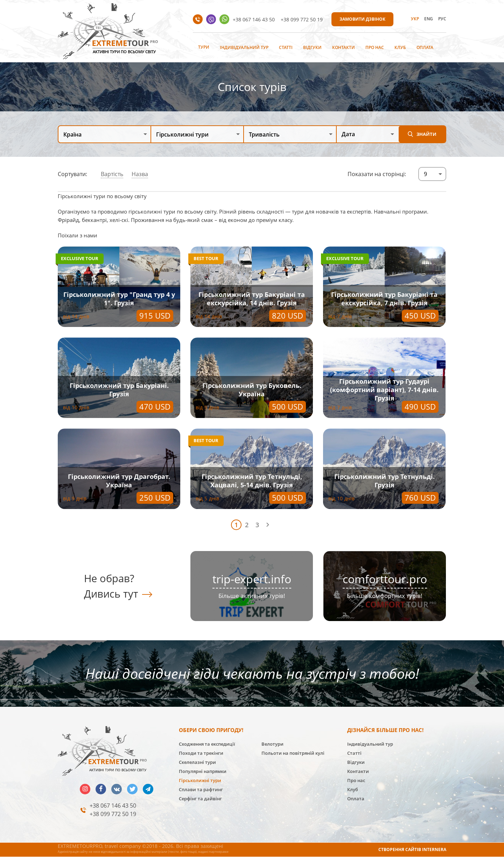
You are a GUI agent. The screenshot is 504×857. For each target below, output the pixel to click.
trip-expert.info (252, 579)
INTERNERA (434, 849)
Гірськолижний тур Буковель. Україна (252, 390)
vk (117, 789)
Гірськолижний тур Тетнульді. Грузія (384, 481)
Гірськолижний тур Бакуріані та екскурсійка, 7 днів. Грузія (384, 299)
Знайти (426, 134)
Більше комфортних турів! (385, 596)
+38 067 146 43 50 (254, 19)
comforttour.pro (385, 579)
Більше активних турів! (252, 596)
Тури (204, 47)
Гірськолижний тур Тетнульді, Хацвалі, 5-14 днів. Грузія (252, 481)
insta (85, 789)
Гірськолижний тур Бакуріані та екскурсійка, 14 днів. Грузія (252, 299)
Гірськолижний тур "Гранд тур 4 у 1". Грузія (119, 299)
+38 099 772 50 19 (302, 19)
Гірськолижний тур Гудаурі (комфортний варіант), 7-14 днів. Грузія (384, 390)
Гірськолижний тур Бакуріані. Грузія (119, 390)
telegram (148, 789)
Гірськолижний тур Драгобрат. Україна (119, 481)
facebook (101, 789)
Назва (140, 174)
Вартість (112, 174)
